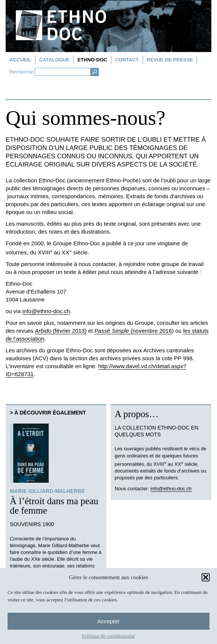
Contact (127, 60)
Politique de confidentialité (108, 636)
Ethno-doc (92, 60)
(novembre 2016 (133, 331)
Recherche (21, 72)
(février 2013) (61, 331)
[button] (206, 577)
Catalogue (54, 60)
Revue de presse (170, 60)
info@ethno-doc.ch (46, 311)
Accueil (20, 60)
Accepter (108, 621)
